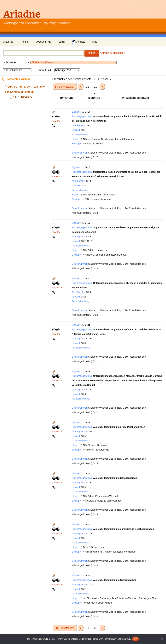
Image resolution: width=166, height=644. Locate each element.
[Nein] (162, 639)
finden (92, 53)
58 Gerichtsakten (65, 87)
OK (135, 639)
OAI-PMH (57, 121)
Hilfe (95, 42)
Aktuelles (8, 42)
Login (62, 42)
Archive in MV (44, 42)
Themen (25, 42)
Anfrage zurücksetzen (113, 53)
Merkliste (78, 42)
